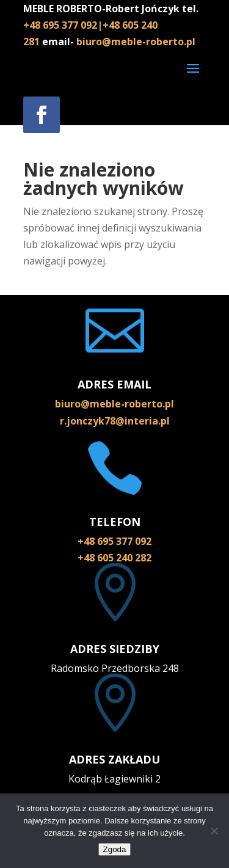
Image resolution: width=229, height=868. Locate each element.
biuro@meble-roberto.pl (136, 42)
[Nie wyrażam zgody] (214, 831)
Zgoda (115, 849)
